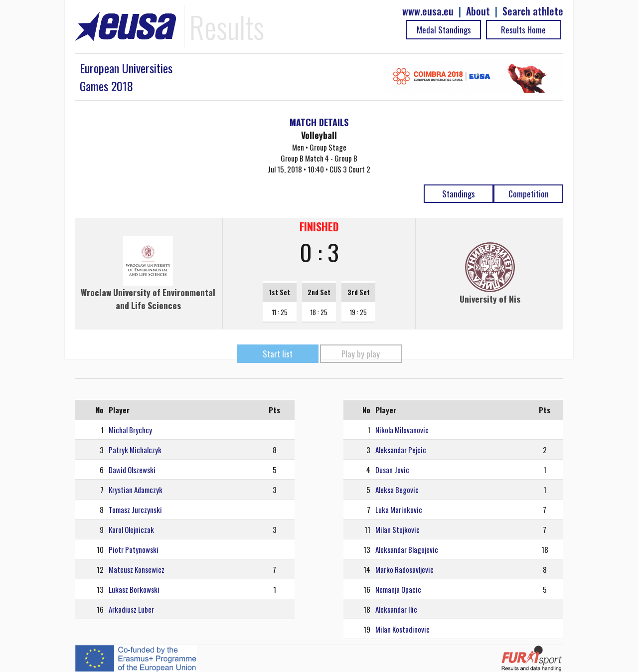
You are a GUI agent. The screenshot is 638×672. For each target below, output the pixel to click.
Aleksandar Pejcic (401, 450)
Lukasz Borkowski (134, 589)
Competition (529, 194)
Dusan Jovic (392, 470)
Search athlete (533, 11)
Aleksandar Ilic (396, 609)
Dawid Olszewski (132, 470)
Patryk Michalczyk (135, 450)
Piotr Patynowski (134, 549)
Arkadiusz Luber (131, 609)
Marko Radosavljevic (404, 569)
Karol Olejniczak (131, 529)
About (478, 11)
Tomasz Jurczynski (135, 509)
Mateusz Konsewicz (137, 569)
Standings (459, 194)
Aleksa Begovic (397, 490)
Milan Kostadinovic (402, 629)
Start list (278, 354)
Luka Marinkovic (399, 509)
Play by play (361, 354)
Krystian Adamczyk (136, 490)
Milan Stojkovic (398, 529)
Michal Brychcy (130, 430)
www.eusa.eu (428, 11)
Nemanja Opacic (398, 589)
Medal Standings (444, 30)
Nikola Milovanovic (402, 430)
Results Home (523, 30)
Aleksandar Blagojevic (407, 549)
